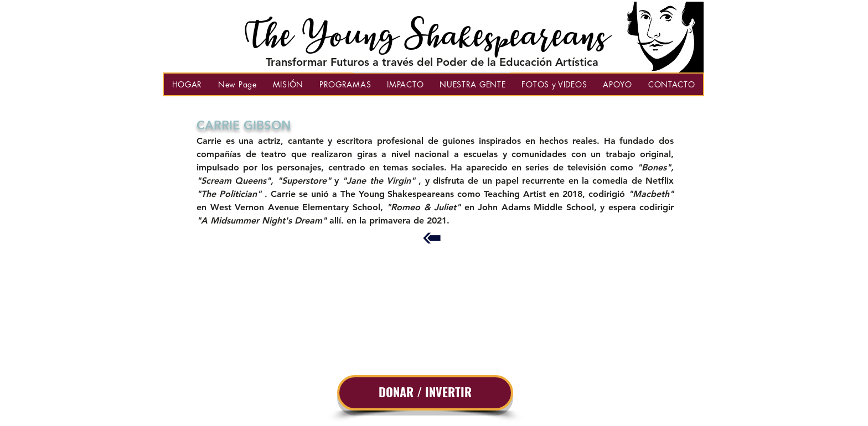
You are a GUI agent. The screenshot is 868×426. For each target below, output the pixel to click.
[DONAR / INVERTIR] (425, 393)
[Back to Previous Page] (432, 238)
